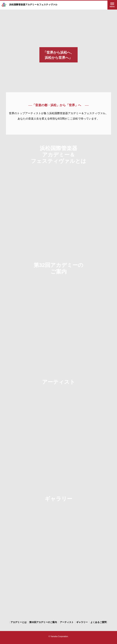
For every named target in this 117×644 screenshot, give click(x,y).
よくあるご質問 (98, 622)
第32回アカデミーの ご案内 (58, 268)
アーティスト (59, 382)
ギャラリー (58, 499)
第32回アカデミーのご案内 (43, 622)
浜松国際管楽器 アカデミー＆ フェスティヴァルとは (58, 155)
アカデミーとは (19, 622)
